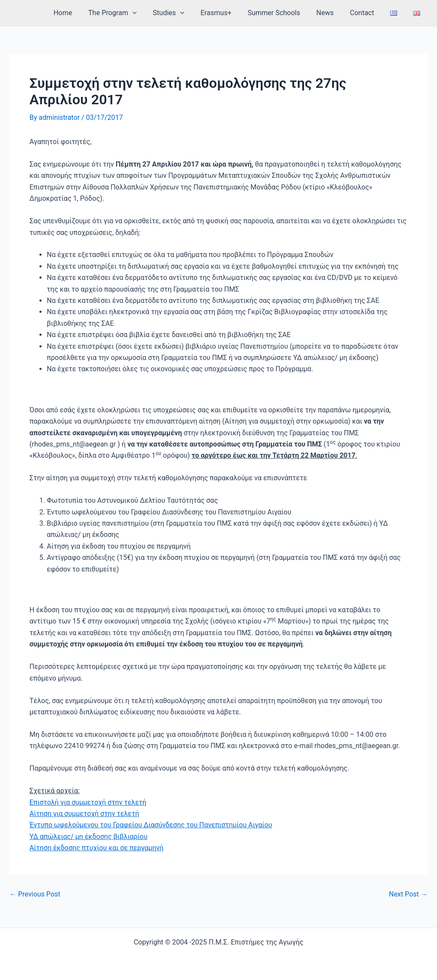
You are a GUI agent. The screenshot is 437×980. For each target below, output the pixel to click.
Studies (183, 13)
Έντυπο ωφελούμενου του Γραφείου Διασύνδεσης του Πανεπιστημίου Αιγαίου (152, 825)
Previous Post (35, 894)
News (333, 13)
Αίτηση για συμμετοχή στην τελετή (85, 814)
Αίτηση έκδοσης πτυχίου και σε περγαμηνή (97, 848)
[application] (150, 13)
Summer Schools (284, 13)
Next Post (408, 894)
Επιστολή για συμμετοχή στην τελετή (88, 802)
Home (83, 13)
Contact (368, 13)
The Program (130, 13)
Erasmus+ (228, 13)
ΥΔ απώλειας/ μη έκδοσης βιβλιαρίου (89, 837)
